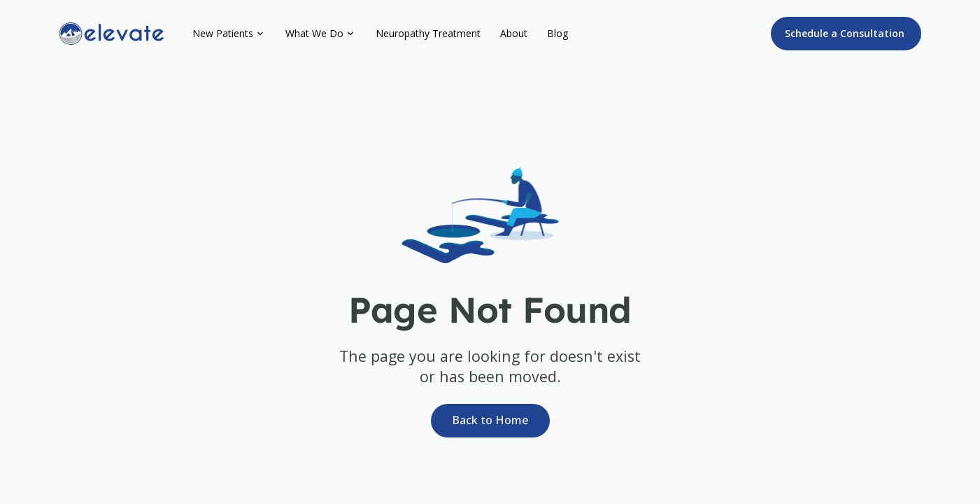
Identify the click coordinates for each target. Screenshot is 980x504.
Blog (558, 33)
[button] (229, 34)
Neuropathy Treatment (428, 33)
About (514, 33)
